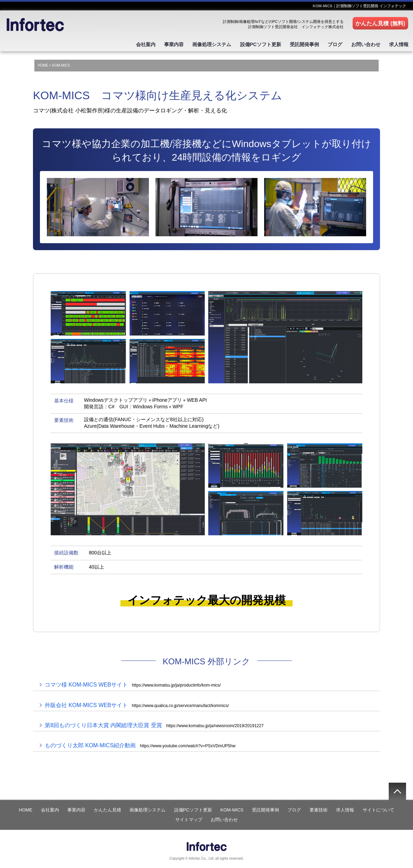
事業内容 (162, 44)
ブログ (330, 44)
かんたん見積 (108, 808)
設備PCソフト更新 (252, 44)
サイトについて (378, 808)
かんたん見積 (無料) (381, 23)
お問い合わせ (363, 44)
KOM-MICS (232, 808)
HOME (43, 64)
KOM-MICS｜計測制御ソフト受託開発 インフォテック (359, 6)
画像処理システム (202, 44)
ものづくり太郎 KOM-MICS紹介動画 (140, 744)
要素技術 (319, 808)
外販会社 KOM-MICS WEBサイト (137, 703)
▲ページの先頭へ (397, 789)
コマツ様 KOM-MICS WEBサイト (133, 683)
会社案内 (132, 44)
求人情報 (398, 44)
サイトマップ (189, 818)
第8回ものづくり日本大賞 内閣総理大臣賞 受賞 (154, 724)
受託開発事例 (298, 44)
